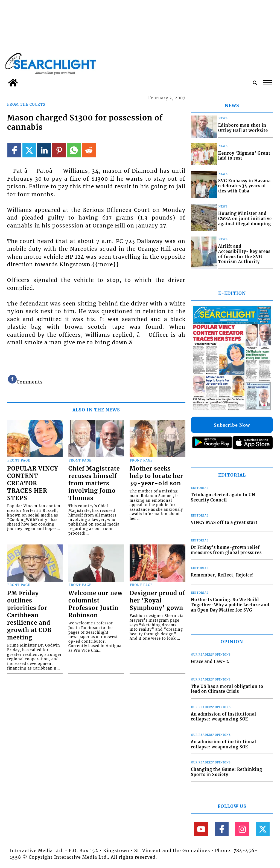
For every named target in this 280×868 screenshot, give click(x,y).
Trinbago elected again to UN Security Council (223, 498)
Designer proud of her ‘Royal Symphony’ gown (157, 601)
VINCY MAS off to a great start (224, 523)
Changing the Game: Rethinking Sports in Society (227, 772)
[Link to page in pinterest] (59, 150)
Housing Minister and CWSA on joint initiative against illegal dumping (245, 219)
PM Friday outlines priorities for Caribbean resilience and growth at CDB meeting (29, 615)
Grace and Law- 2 (210, 662)
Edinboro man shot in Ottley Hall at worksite (243, 128)
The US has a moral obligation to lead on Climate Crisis (227, 689)
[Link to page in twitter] (29, 150)
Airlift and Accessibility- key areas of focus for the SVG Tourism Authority (244, 254)
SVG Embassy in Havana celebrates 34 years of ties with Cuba (244, 186)
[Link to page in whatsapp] (74, 150)
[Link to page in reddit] (89, 150)
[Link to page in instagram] (242, 829)
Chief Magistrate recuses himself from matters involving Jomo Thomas (94, 483)
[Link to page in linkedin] (44, 150)
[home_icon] (13, 83)
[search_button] (255, 83)
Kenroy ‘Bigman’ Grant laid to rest (244, 156)
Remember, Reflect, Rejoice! (222, 575)
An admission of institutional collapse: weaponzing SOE (224, 717)
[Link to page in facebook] (14, 150)
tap (267, 83)
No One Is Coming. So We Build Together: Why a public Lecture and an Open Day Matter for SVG (230, 605)
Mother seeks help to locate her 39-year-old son (156, 476)
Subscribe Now (232, 425)
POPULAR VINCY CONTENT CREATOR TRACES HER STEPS (33, 483)
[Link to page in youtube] (201, 829)
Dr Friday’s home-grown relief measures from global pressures (226, 550)
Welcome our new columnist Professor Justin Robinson (95, 604)
